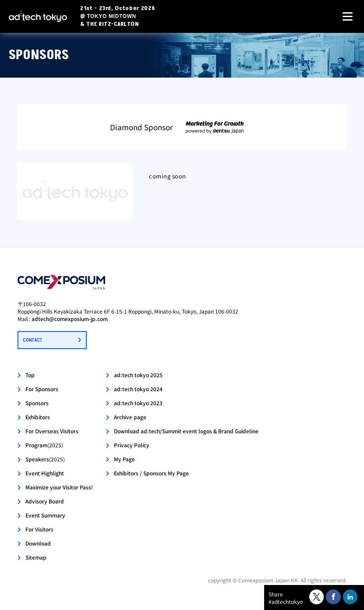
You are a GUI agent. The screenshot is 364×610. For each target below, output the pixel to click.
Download (38, 543)
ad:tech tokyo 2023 (138, 403)
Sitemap (36, 557)
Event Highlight (45, 473)
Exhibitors (38, 417)
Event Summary (45, 515)
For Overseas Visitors (52, 431)
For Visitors (39, 529)
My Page (124, 459)
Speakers (45, 459)
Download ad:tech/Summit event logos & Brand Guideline (186, 431)
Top (30, 375)
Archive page (130, 417)
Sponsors (37, 403)
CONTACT (32, 340)
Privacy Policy (132, 445)
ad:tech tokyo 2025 (138, 375)
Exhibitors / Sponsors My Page (151, 473)
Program (44, 445)
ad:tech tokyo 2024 (138, 389)
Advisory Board (45, 501)
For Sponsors (42, 389)
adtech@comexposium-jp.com (70, 319)
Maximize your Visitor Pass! (59, 487)
